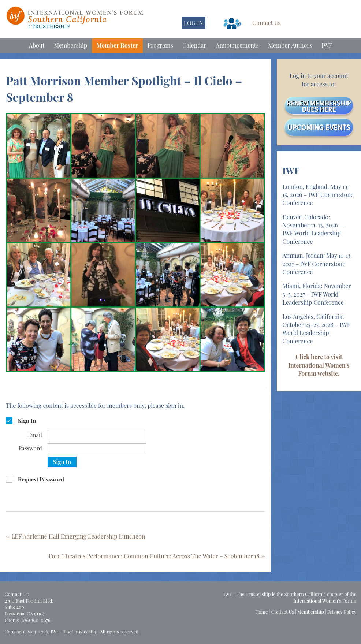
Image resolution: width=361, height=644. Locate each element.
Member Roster (118, 45)
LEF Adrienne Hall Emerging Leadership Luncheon (75, 536)
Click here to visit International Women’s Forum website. (319, 365)
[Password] (97, 449)
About (37, 45)
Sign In (62, 462)
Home (261, 612)
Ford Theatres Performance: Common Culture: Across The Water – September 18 (157, 556)
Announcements (237, 45)
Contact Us (267, 23)
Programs (160, 45)
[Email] (97, 435)
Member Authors (290, 45)
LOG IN (193, 23)
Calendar (194, 45)
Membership (70, 45)
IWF (327, 45)
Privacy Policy (342, 612)
